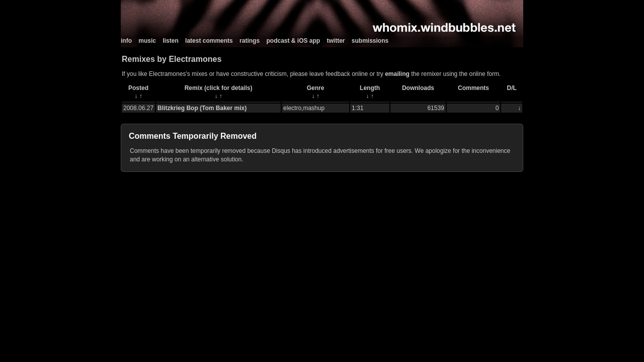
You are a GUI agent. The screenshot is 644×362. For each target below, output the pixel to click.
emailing (397, 74)
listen (170, 41)
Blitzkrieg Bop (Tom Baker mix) (202, 108)
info (126, 41)
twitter (336, 41)
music (147, 41)
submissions (370, 41)
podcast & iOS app (293, 41)
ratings (250, 41)
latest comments (209, 41)
